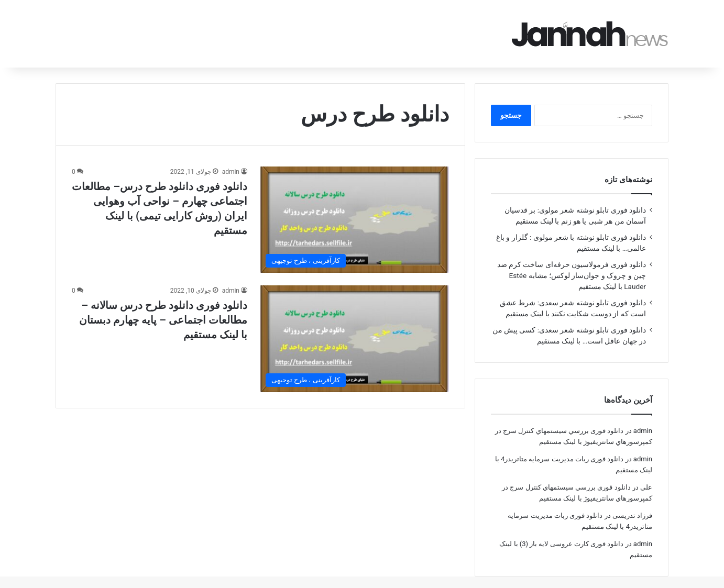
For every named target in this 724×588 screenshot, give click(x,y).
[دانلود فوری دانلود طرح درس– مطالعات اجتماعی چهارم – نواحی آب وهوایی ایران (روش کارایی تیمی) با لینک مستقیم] (355, 205)
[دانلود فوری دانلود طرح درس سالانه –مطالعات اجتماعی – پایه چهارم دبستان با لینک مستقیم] (355, 324)
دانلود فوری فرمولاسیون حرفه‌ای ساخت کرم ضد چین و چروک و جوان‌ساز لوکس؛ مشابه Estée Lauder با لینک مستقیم (572, 261)
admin (231, 157)
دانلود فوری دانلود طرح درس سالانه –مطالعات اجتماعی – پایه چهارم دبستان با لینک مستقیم (163, 305)
